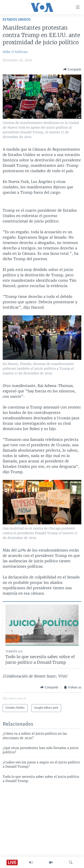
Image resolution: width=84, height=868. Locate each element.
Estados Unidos (17, 20)
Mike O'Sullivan (15, 52)
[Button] (72, 69)
